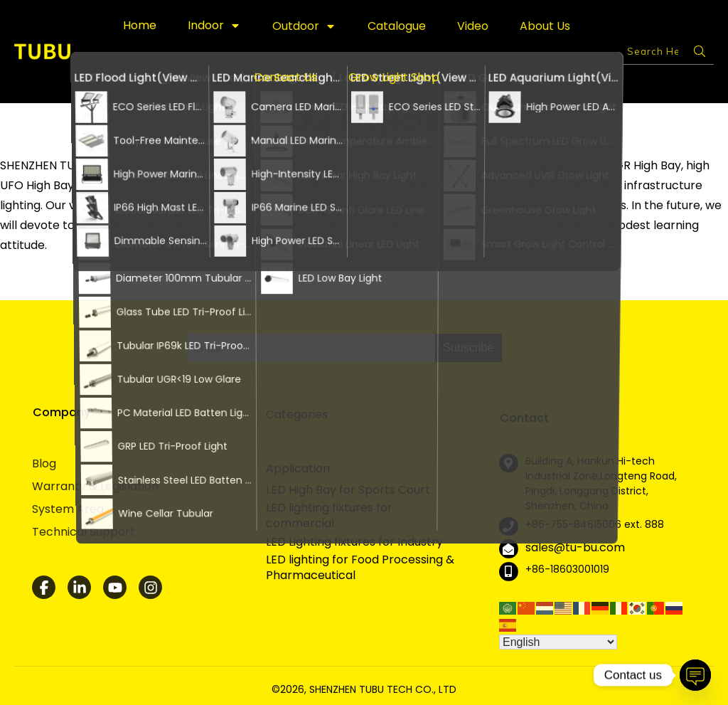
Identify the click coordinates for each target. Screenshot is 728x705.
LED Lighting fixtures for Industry (354, 542)
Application (298, 468)
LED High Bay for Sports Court (348, 490)
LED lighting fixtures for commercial (329, 516)
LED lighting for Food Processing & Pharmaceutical (360, 568)
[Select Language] (558, 642)
